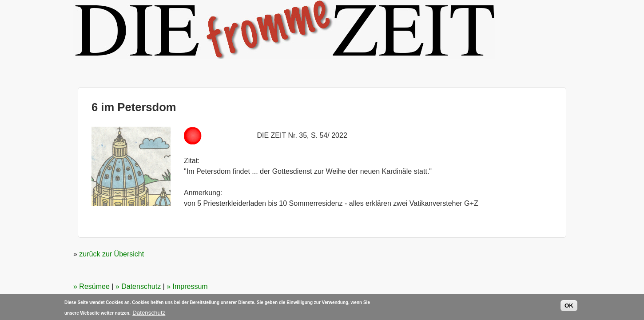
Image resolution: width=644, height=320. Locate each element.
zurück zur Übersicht (111, 254)
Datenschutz (149, 314)
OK (569, 306)
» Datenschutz (138, 286)
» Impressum (187, 286)
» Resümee (91, 286)
